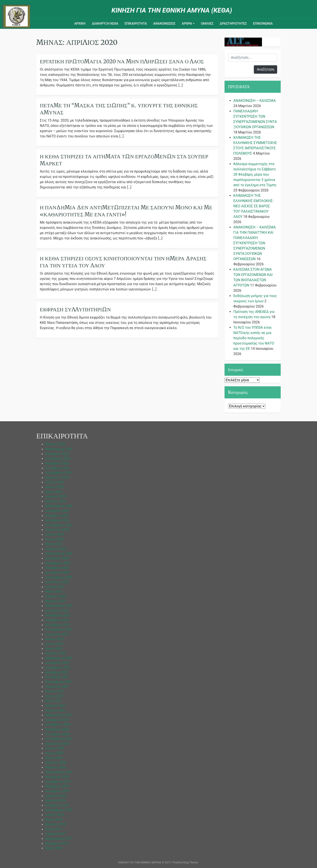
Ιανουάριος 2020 (57, 777)
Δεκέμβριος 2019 (58, 782)
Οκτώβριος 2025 (57, 468)
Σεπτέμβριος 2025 (58, 473)
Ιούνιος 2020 (54, 753)
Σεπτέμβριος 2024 (58, 525)
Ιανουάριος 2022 (57, 663)
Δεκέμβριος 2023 (58, 563)
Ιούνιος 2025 (54, 487)
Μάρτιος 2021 (55, 710)
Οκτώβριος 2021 (57, 677)
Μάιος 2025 (54, 492)
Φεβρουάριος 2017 (59, 839)
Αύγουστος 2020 (57, 744)
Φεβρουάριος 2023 (59, 606)
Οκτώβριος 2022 (57, 625)
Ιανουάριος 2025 (57, 511)
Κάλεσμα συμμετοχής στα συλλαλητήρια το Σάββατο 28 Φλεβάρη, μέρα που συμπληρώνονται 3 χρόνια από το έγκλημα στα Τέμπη (255, 174)
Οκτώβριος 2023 (57, 573)
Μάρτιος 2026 (55, 444)
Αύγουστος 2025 (57, 478)
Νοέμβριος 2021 (57, 672)
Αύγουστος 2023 (57, 582)
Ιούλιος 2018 (54, 815)
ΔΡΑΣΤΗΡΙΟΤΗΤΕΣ (233, 24)
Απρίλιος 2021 (56, 706)
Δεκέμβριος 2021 (58, 668)
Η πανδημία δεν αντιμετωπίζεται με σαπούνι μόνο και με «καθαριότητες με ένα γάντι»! (126, 211)
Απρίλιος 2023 (56, 596)
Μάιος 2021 (54, 701)
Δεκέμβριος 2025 (58, 459)
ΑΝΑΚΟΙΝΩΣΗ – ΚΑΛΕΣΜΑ (254, 101)
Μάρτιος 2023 (55, 601)
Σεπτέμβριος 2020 (58, 739)
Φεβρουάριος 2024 (59, 553)
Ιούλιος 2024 (54, 535)
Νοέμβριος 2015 (57, 843)
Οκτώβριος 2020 (57, 734)
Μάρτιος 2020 (55, 767)
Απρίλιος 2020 (56, 763)
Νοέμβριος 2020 (57, 729)
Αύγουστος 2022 (57, 634)
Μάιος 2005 (54, 848)
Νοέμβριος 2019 (57, 786)
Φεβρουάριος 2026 (59, 449)
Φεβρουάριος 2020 (59, 772)
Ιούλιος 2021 (54, 691)
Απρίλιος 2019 (56, 796)
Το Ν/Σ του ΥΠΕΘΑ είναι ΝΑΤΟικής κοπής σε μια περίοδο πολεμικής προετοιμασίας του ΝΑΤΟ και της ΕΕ (254, 338)
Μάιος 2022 (54, 649)
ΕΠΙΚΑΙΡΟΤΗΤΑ (136, 24)
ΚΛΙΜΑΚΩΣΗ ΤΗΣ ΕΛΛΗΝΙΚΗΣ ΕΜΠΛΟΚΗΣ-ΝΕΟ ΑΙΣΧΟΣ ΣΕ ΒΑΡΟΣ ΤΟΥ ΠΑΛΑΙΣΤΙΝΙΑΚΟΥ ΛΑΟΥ (253, 206)
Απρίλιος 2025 (56, 497)
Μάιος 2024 (54, 544)
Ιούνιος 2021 (54, 696)
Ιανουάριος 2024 (57, 558)
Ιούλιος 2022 (54, 639)
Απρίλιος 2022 (56, 653)
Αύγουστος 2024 (57, 530)
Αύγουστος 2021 (57, 687)
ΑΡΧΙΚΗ (80, 24)
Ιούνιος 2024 (54, 539)
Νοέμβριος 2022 (57, 620)
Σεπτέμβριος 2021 (58, 682)
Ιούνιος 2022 (54, 644)
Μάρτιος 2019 (55, 801)
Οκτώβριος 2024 (57, 520)
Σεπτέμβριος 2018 (58, 810)
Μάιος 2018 (54, 820)
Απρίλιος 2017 (56, 834)
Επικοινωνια (263, 24)
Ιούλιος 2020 (54, 748)
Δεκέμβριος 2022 (58, 615)
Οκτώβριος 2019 (57, 791)
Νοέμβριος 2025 (57, 463)
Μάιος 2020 (54, 758)
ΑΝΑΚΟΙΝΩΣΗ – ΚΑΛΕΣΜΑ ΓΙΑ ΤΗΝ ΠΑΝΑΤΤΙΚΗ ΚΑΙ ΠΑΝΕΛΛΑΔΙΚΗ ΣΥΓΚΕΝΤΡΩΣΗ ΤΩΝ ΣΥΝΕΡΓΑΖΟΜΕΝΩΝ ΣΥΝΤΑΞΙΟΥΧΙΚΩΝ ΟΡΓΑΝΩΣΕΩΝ (254, 243)
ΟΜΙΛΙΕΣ (207, 24)
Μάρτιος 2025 (55, 501)
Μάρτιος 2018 (55, 824)
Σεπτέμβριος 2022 (58, 630)
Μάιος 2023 (54, 592)
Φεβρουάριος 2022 (59, 658)
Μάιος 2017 (54, 829)
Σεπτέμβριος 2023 (58, 577)
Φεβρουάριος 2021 (59, 715)
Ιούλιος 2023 (54, 587)
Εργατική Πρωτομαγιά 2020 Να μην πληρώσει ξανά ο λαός (122, 61)
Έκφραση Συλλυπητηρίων (75, 309)
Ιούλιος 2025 (54, 482)
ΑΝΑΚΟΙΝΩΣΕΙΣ (164, 24)
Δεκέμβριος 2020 (58, 725)
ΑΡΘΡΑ (187, 24)
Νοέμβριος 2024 (57, 516)
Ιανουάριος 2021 (57, 720)
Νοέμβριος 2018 (57, 805)
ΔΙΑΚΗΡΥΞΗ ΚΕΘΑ (105, 24)
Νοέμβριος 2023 (57, 568)
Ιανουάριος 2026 (57, 454)
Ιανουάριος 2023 (57, 611)
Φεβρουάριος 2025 (59, 506)
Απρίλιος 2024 (56, 549)
